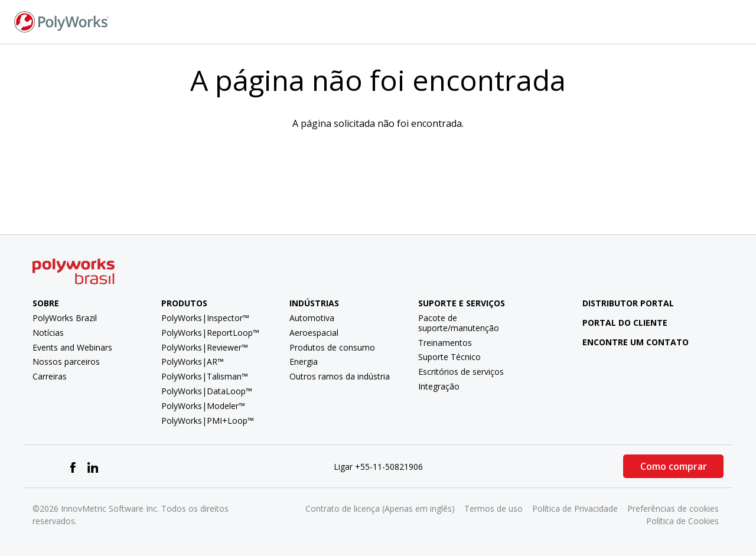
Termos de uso (493, 508)
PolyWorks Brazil (65, 318)
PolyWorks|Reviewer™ (205, 347)
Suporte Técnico (449, 357)
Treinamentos (445, 343)
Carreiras (50, 376)
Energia (304, 362)
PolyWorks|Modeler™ (203, 406)
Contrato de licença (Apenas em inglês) (380, 508)
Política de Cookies (682, 521)
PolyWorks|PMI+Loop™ (208, 421)
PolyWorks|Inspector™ (205, 318)
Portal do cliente (616, 323)
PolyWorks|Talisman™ (205, 376)
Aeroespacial (314, 333)
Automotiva (312, 318)
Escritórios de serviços (461, 372)
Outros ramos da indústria (340, 376)
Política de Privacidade (575, 508)
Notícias (48, 333)
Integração (439, 386)
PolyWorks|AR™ (193, 362)
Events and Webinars (72, 347)
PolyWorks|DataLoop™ (207, 391)
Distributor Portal (628, 303)
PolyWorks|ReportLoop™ (210, 333)
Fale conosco (592, 21)
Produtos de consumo (332, 347)
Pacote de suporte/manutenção (459, 323)
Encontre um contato (626, 342)
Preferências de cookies (673, 508)
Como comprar (674, 466)
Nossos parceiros (66, 362)
